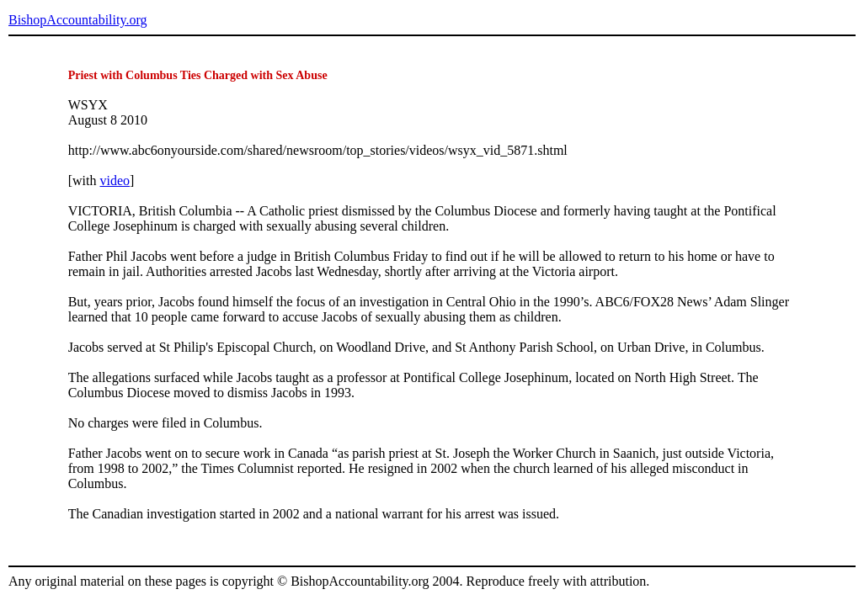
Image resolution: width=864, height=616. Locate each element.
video (115, 181)
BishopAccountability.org (77, 20)
